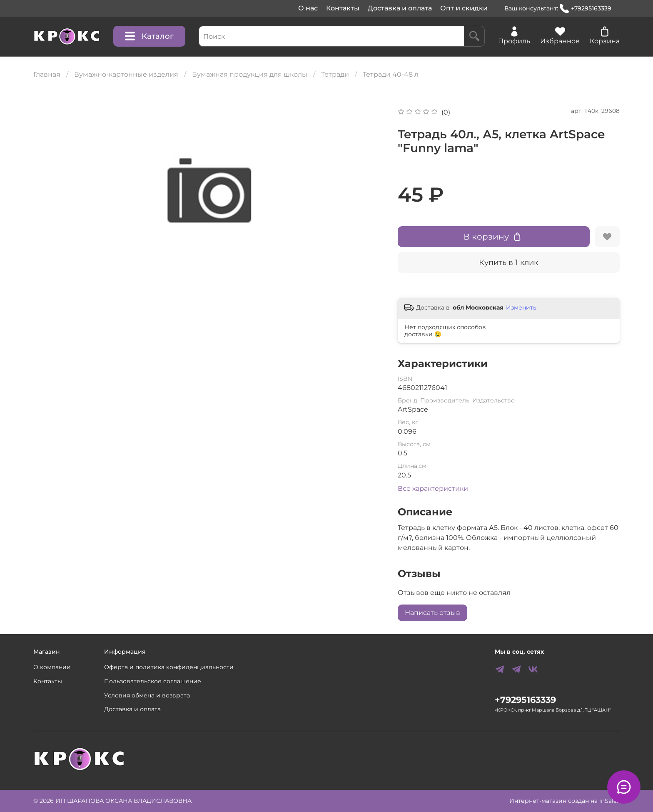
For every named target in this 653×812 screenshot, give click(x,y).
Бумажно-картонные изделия (126, 74)
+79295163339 (586, 9)
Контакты (343, 8)
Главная (47, 74)
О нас (308, 8)
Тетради (335, 74)
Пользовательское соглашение (153, 681)
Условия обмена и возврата (147, 695)
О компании (52, 667)
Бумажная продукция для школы (250, 74)
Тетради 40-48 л (391, 74)
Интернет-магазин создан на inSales (565, 801)
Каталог (149, 36)
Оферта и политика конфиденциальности (169, 667)
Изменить (521, 307)
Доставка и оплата (400, 8)
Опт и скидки (464, 8)
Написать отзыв (432, 613)
